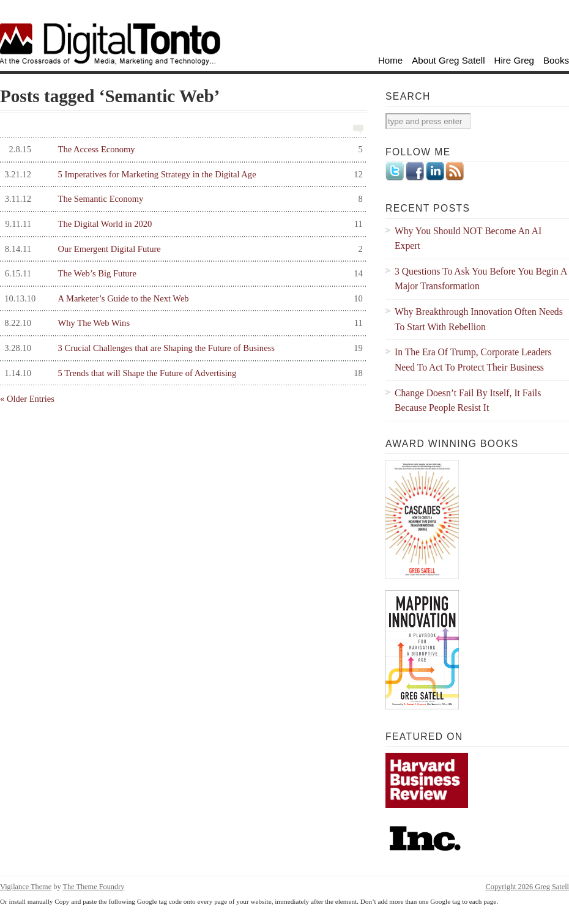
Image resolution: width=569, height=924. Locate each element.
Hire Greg (515, 60)
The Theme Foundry (93, 887)
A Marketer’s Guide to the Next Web (181, 299)
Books (556, 60)
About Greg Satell (448, 60)
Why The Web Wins (181, 323)
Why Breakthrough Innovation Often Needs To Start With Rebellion (479, 319)
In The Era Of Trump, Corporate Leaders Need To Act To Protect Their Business (473, 360)
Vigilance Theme (26, 887)
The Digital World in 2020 (181, 224)
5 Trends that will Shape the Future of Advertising (181, 373)
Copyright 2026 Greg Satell (527, 887)
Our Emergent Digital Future (181, 249)
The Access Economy (181, 150)
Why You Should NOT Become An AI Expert (468, 238)
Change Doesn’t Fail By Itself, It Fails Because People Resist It (468, 401)
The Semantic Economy (181, 199)
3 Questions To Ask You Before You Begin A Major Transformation (481, 279)
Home (390, 60)
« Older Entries (27, 399)
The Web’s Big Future (181, 274)
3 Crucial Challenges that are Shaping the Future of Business (181, 348)
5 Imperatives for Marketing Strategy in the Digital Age (181, 175)
